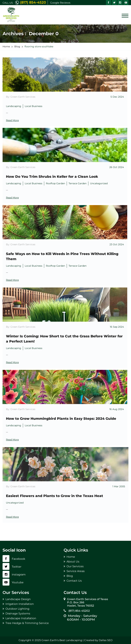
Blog (70, 576)
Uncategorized (99, 183)
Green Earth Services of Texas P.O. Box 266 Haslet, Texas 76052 (88, 602)
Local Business (34, 106)
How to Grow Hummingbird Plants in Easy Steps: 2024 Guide (61, 419)
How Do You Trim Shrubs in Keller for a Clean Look (52, 177)
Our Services (75, 566)
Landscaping (14, 106)
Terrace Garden (78, 183)
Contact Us (74, 581)
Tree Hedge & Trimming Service (27, 623)
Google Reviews (60, 3)
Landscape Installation (21, 618)
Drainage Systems (18, 613)
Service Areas (76, 571)
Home (71, 557)
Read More (12, 120)
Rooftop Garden (55, 183)
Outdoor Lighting (17, 609)
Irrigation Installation (20, 604)
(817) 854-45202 (78, 611)
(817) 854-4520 (33, 2)
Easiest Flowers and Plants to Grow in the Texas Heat (54, 496)
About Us (73, 562)
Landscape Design (18, 599)
